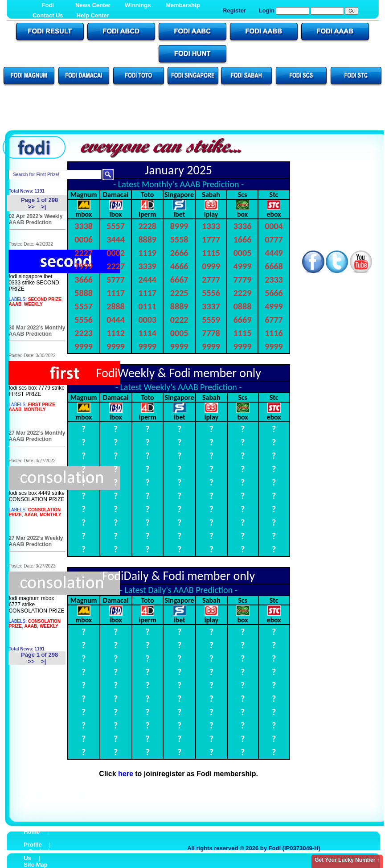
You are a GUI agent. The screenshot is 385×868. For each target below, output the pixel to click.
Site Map (35, 865)
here (126, 774)
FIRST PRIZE (42, 405)
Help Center (93, 15)
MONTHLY (35, 409)
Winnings (138, 5)
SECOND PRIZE (45, 299)
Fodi (48, 5)
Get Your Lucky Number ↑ (347, 860)
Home (32, 832)
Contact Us (48, 15)
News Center (93, 5)
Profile (33, 845)
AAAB (15, 304)
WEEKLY (33, 304)
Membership (183, 5)
